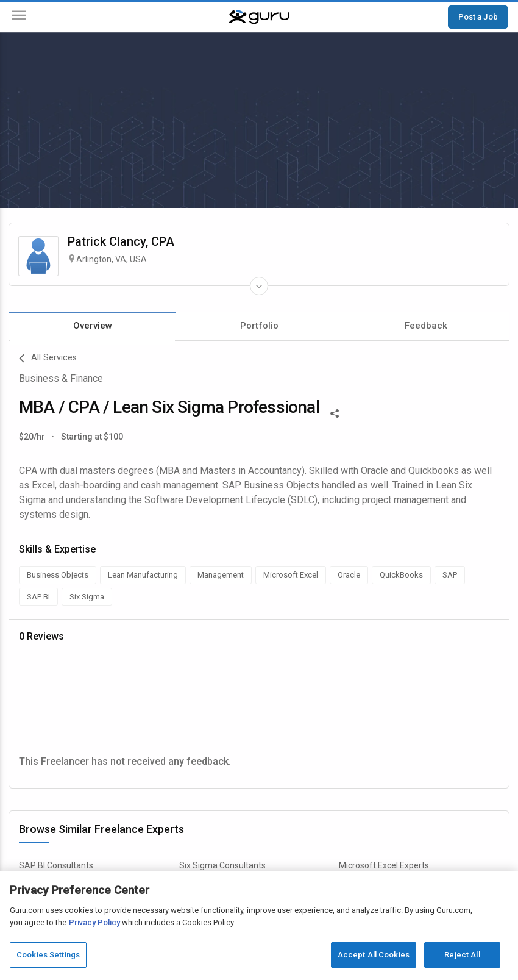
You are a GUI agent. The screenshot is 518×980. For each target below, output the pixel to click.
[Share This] (335, 412)
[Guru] (259, 17)
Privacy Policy (94, 922)
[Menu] (19, 17)
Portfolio (259, 326)
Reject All (462, 955)
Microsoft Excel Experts (384, 865)
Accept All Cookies (374, 955)
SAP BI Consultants (56, 865)
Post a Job (478, 16)
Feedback (426, 326)
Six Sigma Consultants (222, 865)
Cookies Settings (48, 955)
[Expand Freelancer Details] (259, 286)
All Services (48, 359)
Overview (93, 326)
